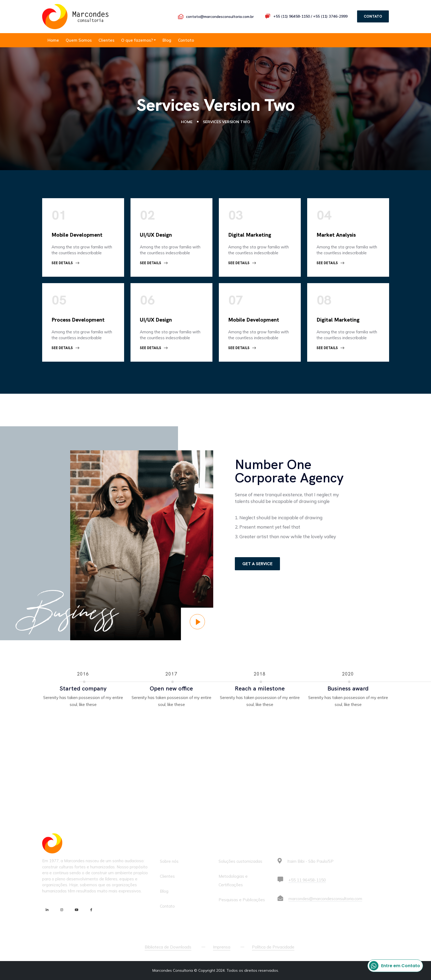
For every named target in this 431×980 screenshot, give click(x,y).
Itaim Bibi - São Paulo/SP (310, 861)
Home (53, 40)
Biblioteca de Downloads (168, 947)
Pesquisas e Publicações (242, 900)
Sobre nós (169, 861)
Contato (186, 40)
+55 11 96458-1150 (307, 880)
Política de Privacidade (273, 947)
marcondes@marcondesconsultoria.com (325, 899)
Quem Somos (79, 40)
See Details (65, 263)
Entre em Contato (395, 966)
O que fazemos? (137, 40)
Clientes (106, 40)
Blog (167, 40)
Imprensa (222, 947)
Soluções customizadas (240, 861)
